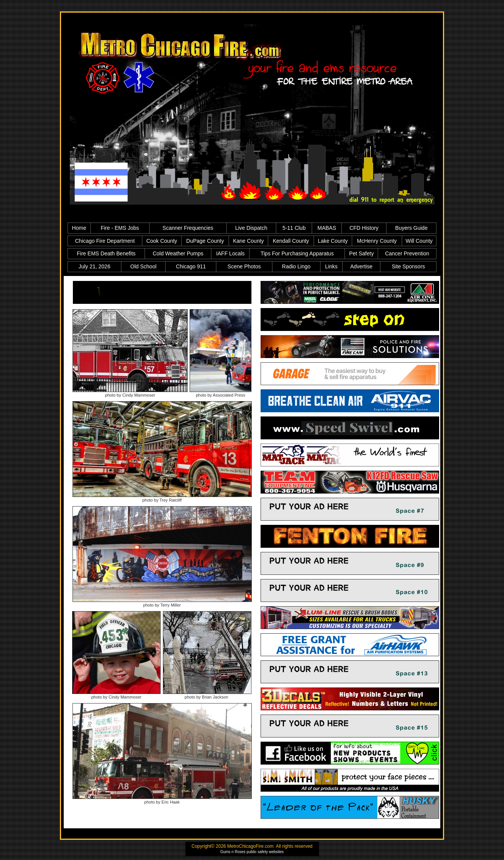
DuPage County (205, 241)
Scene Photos (244, 266)
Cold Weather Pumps (178, 253)
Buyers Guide (411, 228)
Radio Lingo (296, 266)
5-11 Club (294, 228)
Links (331, 266)
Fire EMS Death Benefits (106, 253)
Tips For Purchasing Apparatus (297, 253)
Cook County (162, 241)
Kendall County (291, 241)
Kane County (249, 241)
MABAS (327, 228)
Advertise (361, 266)
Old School (143, 266)
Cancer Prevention (407, 253)
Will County (419, 241)
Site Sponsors (408, 266)
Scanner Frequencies (188, 228)
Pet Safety (361, 253)
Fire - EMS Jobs (120, 228)
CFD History (364, 228)
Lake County (333, 241)
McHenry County (377, 241)
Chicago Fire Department (105, 241)
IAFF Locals (230, 253)
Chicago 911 (191, 266)
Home (79, 228)
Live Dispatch (251, 228)
